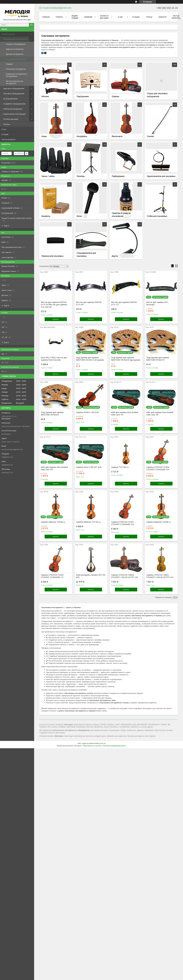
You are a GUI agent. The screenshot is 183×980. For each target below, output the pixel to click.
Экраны (7, 124)
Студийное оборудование (14, 104)
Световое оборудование (14, 94)
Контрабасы (82, 136)
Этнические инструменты (16, 69)
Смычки (150, 136)
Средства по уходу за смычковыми (121, 215)
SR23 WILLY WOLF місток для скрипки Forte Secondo (54, 359)
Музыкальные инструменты (15, 39)
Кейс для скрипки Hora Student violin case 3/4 (54, 468)
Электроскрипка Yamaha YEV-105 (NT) (91, 576)
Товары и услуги (8, 34)
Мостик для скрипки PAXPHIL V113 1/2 (124, 303)
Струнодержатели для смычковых (86, 254)
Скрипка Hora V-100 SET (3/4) (89, 467)
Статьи (149, 17)
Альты (44, 136)
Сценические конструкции (14, 114)
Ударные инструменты (15, 49)
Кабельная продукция (13, 109)
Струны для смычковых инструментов (157, 95)
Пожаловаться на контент (92, 746)
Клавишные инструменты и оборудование (17, 75)
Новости (162, 17)
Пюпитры (81, 176)
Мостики (45, 96)
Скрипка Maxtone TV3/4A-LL (53, 522)
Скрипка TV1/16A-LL (120, 467)
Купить (56, 319)
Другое (115, 256)
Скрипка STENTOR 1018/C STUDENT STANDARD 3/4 (123, 523)
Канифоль (46, 216)
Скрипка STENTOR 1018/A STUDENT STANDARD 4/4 (158, 468)
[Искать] (31, 25)
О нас (4, 129)
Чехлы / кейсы (48, 176)
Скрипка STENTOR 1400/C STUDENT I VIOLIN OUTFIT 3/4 (160, 576)
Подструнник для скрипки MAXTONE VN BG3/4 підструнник (126, 359)
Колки (79, 216)
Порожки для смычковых (52, 256)
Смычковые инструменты (16, 59)
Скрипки (115, 96)
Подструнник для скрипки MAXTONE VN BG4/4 (52, 414)
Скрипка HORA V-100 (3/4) (87, 412)
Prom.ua (103, 743)
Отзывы (5, 134)
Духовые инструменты (15, 54)
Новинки (88, 17)
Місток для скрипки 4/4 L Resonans (157, 303)
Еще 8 (6, 306)
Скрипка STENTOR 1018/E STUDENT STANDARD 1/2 (52, 576)
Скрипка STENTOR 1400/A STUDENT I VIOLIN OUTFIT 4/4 (124, 576)
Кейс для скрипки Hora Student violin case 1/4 (125, 414)
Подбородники (118, 176)
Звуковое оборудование (14, 88)
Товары (59, 17)
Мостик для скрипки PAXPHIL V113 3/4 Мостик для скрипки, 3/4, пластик (54, 305)
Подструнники (83, 96)
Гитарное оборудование (16, 44)
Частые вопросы (176, 17)
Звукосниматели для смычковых (161, 176)
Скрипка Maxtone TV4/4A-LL (159, 522)
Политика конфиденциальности (114, 746)
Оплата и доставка (104, 17)
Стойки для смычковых (157, 216)
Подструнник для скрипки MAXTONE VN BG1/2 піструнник (90, 359)
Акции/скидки (75, 17)
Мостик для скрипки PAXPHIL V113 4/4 (89, 303)
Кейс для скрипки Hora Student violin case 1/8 (160, 414)
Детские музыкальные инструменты (15, 82)
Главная (46, 17)
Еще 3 (6, 226)
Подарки (9, 64)
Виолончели (117, 136)
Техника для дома (11, 119)
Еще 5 (6, 342)
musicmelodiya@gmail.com (12, 449)
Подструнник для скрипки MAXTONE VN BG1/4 (158, 359)
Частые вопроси (8, 139)
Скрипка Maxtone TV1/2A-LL (88, 522)
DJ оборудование (10, 99)
